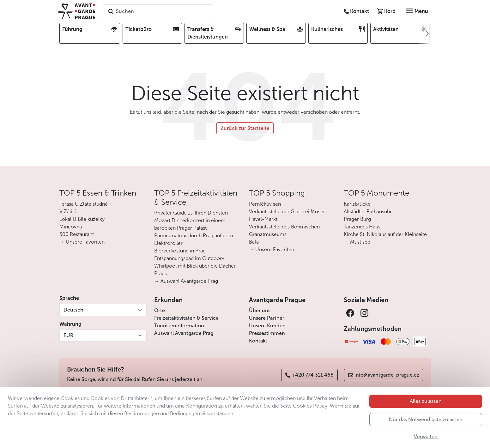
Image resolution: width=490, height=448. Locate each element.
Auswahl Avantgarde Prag (184, 333)
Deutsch (73, 310)
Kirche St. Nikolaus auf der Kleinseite (385, 234)
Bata (254, 242)
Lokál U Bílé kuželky (82, 219)
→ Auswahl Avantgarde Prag (186, 281)
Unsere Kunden (267, 326)
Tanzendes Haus (362, 227)
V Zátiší (68, 212)
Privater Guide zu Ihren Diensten (191, 213)
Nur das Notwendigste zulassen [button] (426, 431)
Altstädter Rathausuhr (368, 212)
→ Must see (357, 242)
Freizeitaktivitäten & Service (186, 318)
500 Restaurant (77, 234)
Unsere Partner (267, 318)
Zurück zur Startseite (245, 128)
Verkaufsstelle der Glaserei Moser (287, 212)
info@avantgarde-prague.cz (384, 375)
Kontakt (258, 341)
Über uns (260, 310)
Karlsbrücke (357, 204)
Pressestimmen (267, 333)
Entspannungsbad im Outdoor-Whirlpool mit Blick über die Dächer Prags (195, 266)
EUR (68, 335)
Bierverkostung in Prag (180, 251)
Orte (160, 310)
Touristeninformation (179, 326)
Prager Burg (357, 219)
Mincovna (71, 227)
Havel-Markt (263, 219)
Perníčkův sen (265, 204)
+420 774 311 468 (309, 375)
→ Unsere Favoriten (82, 242)
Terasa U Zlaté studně (84, 204)
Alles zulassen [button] (426, 413)
